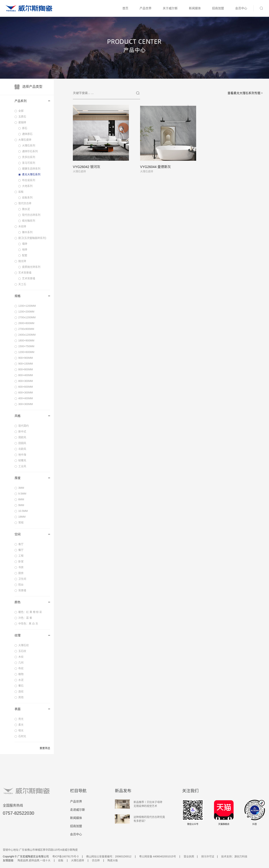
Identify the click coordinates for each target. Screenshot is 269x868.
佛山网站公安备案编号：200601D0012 (109, 856)
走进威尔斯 (78, 810)
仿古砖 (96, 860)
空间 (32, 534)
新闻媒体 (195, 8)
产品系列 (32, 101)
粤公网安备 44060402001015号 (158, 856)
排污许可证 (208, 856)
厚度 (32, 478)
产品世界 (146, 8)
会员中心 (241, 8)
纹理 (32, 635)
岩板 (61, 860)
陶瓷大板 (113, 860)
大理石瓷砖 (78, 860)
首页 (125, 8)
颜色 (32, 602)
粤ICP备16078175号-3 (65, 856)
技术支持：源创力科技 (234, 856)
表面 (32, 709)
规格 (32, 296)
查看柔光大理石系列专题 (245, 93)
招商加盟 (218, 8)
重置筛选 (45, 748)
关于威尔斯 (170, 8)
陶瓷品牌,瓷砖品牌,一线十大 (34, 860)
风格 (32, 416)
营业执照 (189, 856)
